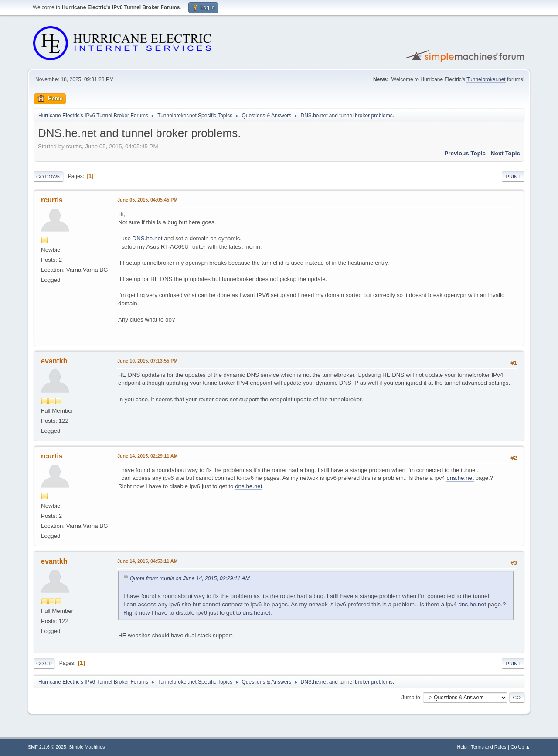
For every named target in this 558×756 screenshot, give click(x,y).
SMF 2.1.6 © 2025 (47, 747)
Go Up (44, 664)
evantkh (54, 361)
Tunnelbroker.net (486, 79)
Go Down (48, 177)
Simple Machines (87, 747)
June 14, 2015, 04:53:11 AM (148, 561)
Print (513, 177)
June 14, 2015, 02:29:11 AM (148, 456)
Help (462, 747)
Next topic (505, 153)
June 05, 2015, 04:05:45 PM (147, 200)
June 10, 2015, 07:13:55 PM (147, 361)
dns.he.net (460, 478)
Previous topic (465, 153)
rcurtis (52, 200)
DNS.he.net (148, 238)
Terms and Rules (489, 747)
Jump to (411, 698)
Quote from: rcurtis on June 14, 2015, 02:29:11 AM (190, 578)
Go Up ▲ (520, 747)
